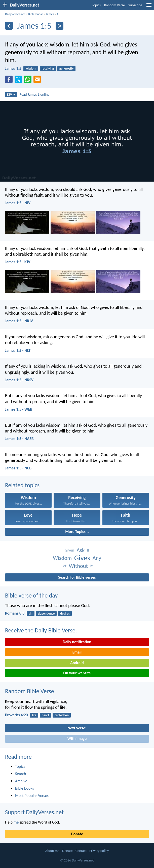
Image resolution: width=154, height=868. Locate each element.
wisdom (31, 68)
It (91, 566)
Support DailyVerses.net (34, 812)
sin (31, 613)
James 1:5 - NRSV (19, 380)
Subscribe (135, 5)
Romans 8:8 (15, 613)
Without (78, 566)
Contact (81, 851)
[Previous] (9, 26)
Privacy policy (99, 851)
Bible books (36, 14)
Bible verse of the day (31, 595)
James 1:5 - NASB (19, 439)
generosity (67, 68)
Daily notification (77, 642)
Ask (81, 550)
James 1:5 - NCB (18, 468)
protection (62, 715)
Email (77, 652)
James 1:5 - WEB (19, 409)
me (16, 822)
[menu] (149, 7)
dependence (46, 613)
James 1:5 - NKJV (19, 321)
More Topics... (77, 532)
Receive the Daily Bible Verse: (41, 630)
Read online (34, 94)
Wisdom (62, 558)
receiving (48, 68)
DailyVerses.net (15, 14)
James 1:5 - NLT (18, 350)
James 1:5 (13, 68)
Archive (21, 781)
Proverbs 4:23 (16, 715)
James (50, 14)
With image (77, 739)
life (34, 715)
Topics (96, 5)
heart (45, 715)
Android (77, 663)
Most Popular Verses (32, 796)
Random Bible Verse (30, 691)
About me (52, 851)
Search (21, 774)
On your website (77, 673)
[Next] (60, 26)
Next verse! (77, 728)
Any (97, 558)
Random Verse (114, 5)
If (88, 550)
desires (65, 613)
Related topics (22, 485)
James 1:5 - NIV (18, 203)
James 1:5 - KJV (18, 262)
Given (69, 550)
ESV (11, 95)
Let (64, 566)
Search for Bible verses (77, 577)
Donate (77, 834)
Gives (82, 558)
